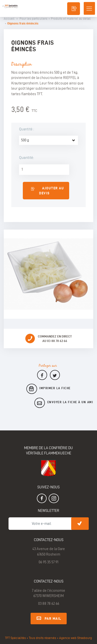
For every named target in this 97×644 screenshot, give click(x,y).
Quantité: (26, 158)
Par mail (49, 618)
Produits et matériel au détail (71, 18)
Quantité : (27, 129)
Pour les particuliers (33, 18)
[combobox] (49, 140)
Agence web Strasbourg (76, 638)
